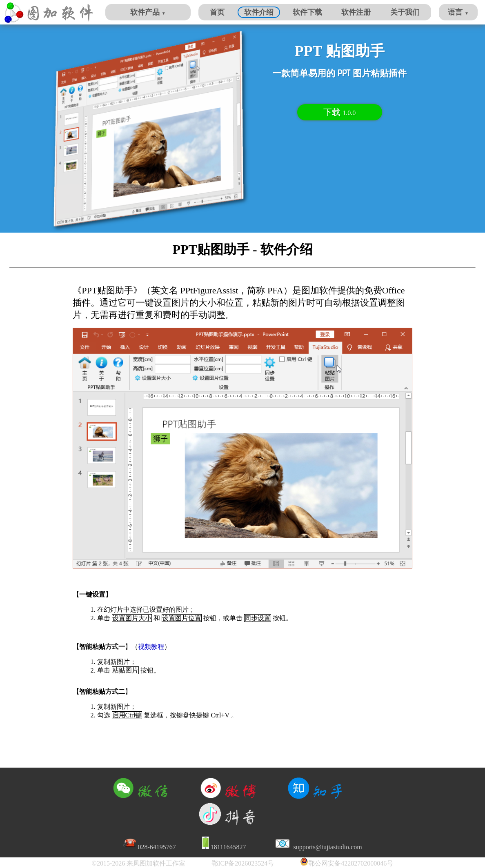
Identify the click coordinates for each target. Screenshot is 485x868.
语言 (458, 12)
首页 (217, 12)
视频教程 (151, 647)
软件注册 (356, 12)
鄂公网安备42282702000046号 (351, 863)
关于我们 (405, 12)
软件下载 (307, 12)
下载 (339, 112)
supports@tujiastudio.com (327, 847)
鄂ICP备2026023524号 (243, 863)
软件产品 (148, 12)
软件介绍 (259, 12)
